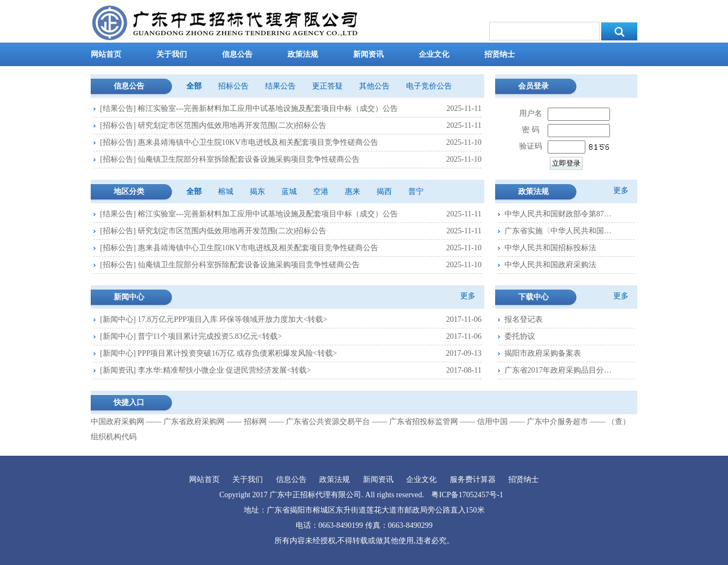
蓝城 (289, 192)
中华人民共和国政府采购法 (550, 265)
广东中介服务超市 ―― (566, 422)
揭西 (384, 192)
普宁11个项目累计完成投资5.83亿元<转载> (210, 336)
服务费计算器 (473, 479)
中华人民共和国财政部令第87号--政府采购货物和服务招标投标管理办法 (559, 214)
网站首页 (106, 54)
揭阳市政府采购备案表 (543, 353)
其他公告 (374, 86)
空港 (321, 192)
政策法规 (303, 54)
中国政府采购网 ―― (126, 422)
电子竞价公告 (429, 86)
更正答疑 (327, 86)
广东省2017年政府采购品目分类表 (559, 370)
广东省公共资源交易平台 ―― (337, 422)
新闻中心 (118, 319)
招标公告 (233, 86)
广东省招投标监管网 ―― (432, 422)
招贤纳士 (500, 54)
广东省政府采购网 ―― (203, 422)
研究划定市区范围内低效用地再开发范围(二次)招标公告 (232, 125)
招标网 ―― (264, 422)
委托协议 (520, 336)
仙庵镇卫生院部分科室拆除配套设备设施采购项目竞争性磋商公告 (249, 159)
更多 (468, 296)
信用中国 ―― (501, 422)
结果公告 (280, 86)
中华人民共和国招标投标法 (550, 248)
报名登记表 (524, 319)
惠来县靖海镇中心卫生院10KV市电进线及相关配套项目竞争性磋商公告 (258, 142)
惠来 (353, 192)
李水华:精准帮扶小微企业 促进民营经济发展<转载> (224, 370)
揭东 (257, 192)
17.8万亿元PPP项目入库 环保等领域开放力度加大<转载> (233, 319)
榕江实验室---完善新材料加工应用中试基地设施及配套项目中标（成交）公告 (268, 108)
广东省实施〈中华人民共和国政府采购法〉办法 (559, 231)
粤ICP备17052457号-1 (467, 495)
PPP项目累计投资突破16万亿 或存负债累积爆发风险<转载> (237, 353)
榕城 (226, 192)
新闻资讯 (368, 54)
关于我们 (172, 54)
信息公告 (237, 54)
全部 (194, 86)
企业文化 (434, 54)
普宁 (416, 192)
